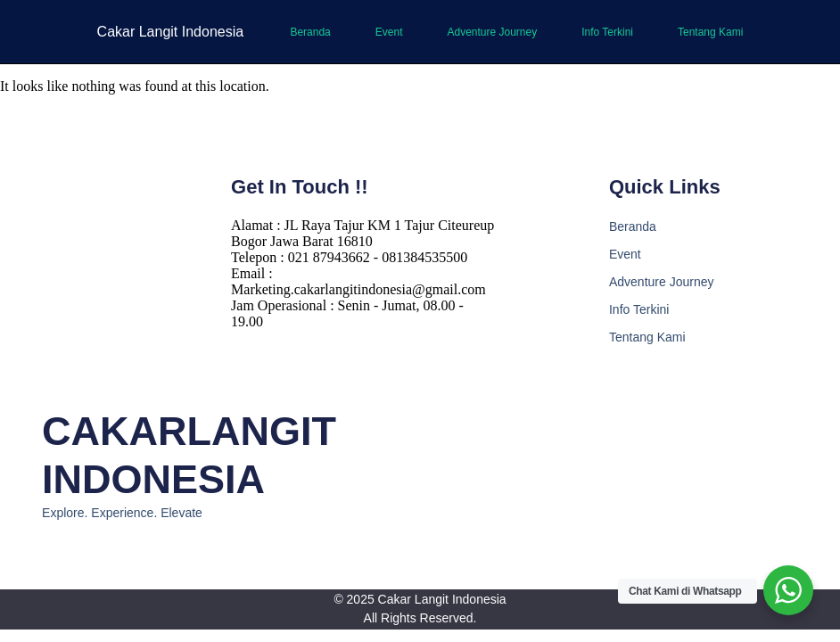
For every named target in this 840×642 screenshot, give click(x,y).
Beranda (310, 32)
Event (389, 32)
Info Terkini (607, 32)
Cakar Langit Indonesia (171, 32)
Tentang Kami (710, 32)
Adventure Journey (492, 32)
